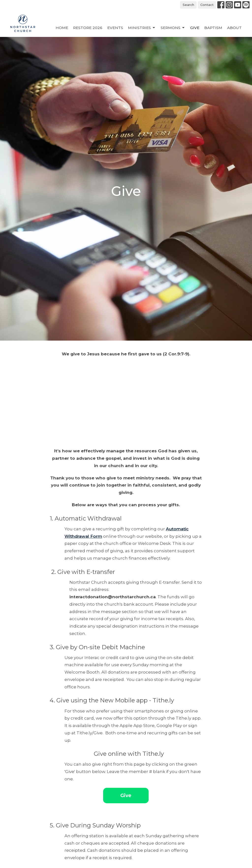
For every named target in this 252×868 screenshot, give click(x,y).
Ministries (142, 28)
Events (115, 28)
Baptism (213, 28)
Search (188, 5)
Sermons (173, 28)
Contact (207, 5)
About (234, 28)
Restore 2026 (88, 28)
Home (62, 28)
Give (195, 28)
